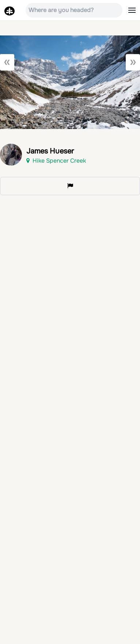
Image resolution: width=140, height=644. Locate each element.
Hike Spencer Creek (56, 161)
